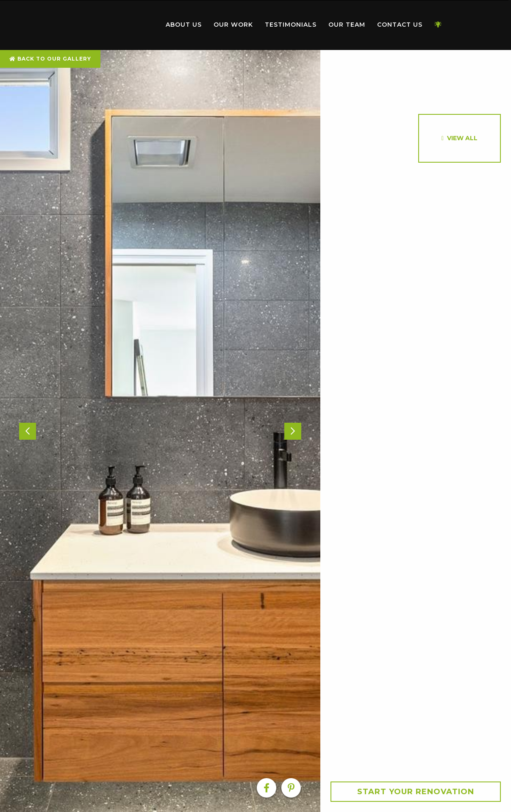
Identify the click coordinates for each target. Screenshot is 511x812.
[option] (160, 431)
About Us (184, 25)
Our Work (233, 25)
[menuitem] (111, 25)
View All (462, 138)
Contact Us (400, 25)
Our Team (347, 25)
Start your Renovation (416, 792)
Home (111, 23)
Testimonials (291, 25)
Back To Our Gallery (50, 59)
